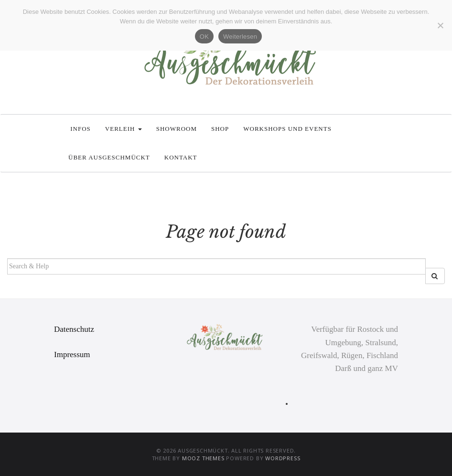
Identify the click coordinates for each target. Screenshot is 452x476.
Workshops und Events (287, 129)
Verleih (124, 129)
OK (204, 37)
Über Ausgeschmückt (109, 157)
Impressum (72, 354)
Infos (80, 129)
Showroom (177, 129)
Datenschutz (74, 329)
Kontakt (181, 157)
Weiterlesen (240, 37)
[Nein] (440, 25)
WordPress (283, 458)
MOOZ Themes (203, 458)
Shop (220, 129)
